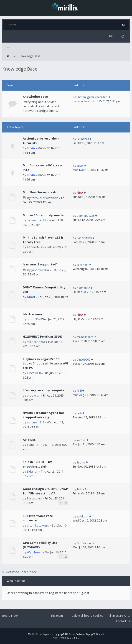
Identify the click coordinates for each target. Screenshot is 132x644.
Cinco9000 (34, 373)
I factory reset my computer (44, 390)
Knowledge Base (30, 56)
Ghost (31, 297)
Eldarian (33, 471)
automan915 (36, 422)
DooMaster (84, 543)
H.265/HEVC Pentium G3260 (43, 336)
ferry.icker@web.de (45, 198)
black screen (32, 314)
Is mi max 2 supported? (40, 264)
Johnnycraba (40, 270)
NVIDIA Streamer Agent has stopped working (44, 415)
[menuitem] (123, 36)
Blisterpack (34, 498)
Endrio (81, 462)
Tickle (80, 489)
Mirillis (32, 634)
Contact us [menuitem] (123, 621)
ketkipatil (82, 265)
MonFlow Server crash (39, 192)
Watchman (35, 552)
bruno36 (33, 319)
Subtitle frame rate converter (38, 518)
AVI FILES (29, 440)
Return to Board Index (22, 572)
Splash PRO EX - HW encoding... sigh (37, 464)
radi (79, 391)
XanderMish (35, 247)
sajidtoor (83, 516)
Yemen (32, 445)
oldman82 (83, 288)
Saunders (83, 101)
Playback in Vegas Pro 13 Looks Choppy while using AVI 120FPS (45, 363)
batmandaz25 (36, 220)
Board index (10, 616)
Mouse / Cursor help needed (44, 215)
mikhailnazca (36, 342)
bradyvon (34, 395)
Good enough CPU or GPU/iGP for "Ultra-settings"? (45, 491)
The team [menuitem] (57, 616)
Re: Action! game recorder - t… (93, 97)
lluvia (31, 148)
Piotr (80, 193)
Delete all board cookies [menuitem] (87, 616)
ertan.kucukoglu (38, 525)
